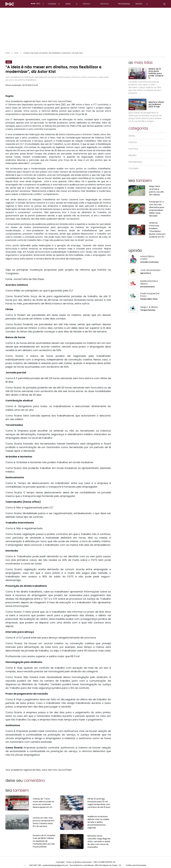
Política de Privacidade (136, 862)
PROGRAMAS (124, 4)
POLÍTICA (104, 4)
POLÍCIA (86, 4)
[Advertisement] (85, 28)
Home (8, 53)
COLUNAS (52, 4)
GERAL (68, 4)
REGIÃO (139, 4)
